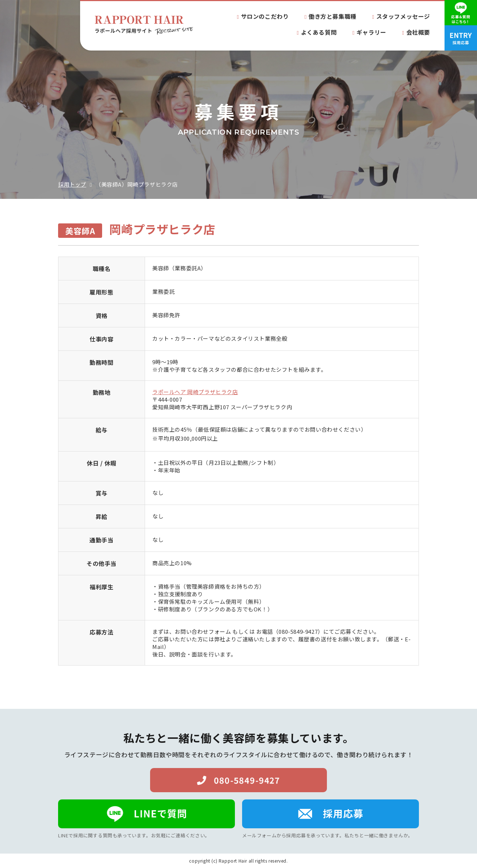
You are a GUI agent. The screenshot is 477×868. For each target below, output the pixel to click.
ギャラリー (371, 32)
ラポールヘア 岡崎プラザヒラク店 (195, 392)
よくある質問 (319, 32)
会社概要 (418, 32)
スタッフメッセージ (403, 16)
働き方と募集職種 (332, 16)
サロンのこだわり (265, 16)
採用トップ (72, 184)
